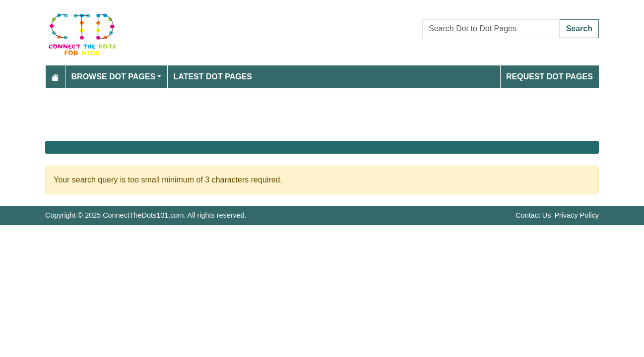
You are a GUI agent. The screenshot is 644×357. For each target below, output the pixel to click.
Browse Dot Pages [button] (114, 77)
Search (579, 29)
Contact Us (533, 215)
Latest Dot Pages (213, 77)
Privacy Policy (577, 215)
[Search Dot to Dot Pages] (491, 29)
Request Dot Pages (549, 77)
